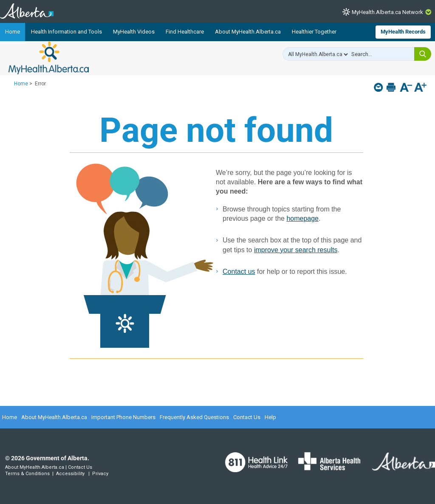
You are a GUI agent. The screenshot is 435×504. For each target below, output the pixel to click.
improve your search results (296, 250)
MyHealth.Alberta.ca (49, 58)
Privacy (100, 474)
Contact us (239, 272)
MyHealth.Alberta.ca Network (387, 12)
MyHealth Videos (134, 32)
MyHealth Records (403, 32)
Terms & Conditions (27, 474)
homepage (302, 218)
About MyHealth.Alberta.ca (248, 32)
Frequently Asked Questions (194, 417)
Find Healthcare (185, 32)
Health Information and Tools (66, 32)
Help (270, 417)
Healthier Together (314, 32)
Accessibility (70, 474)
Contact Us (247, 417)
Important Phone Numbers (123, 417)
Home (13, 32)
